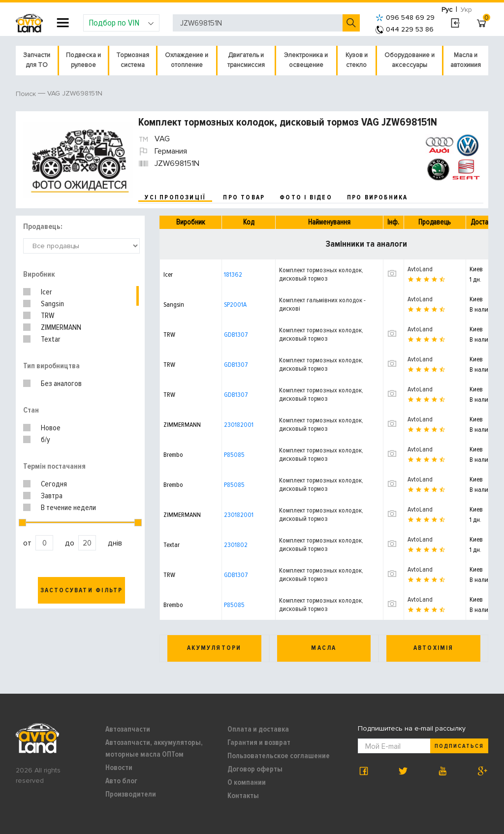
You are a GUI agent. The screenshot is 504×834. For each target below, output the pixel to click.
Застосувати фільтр (82, 590)
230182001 (239, 425)
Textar (50, 339)
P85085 (234, 455)
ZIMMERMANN (61, 327)
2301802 (236, 545)
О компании (247, 782)
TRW (47, 316)
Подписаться (459, 746)
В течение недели (68, 508)
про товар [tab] (244, 197)
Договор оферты (255, 769)
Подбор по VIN (121, 23)
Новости (119, 768)
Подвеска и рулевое (83, 60)
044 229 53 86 (405, 29)
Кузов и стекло (357, 60)
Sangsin (52, 304)
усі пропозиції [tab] (175, 197)
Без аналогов (61, 384)
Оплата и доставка (258, 729)
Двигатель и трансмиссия (246, 60)
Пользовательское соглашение (279, 756)
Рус (447, 10)
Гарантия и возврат (259, 742)
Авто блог (121, 781)
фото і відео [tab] (306, 197)
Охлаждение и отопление (187, 60)
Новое (51, 428)
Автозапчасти (128, 729)
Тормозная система (133, 60)
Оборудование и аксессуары (409, 60)
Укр (466, 10)
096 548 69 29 (405, 17)
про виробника (378, 197)
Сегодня (54, 484)
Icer (46, 292)
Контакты (243, 796)
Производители (131, 794)
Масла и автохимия (466, 60)
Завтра (52, 496)
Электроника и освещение (306, 60)
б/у (46, 440)
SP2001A (235, 305)
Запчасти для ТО (37, 60)
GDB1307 (236, 335)
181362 (233, 274)
